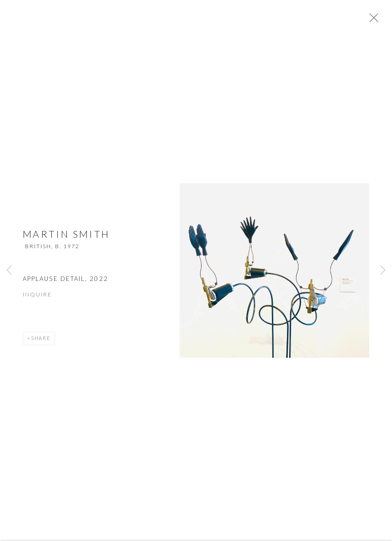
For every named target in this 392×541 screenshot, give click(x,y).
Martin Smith (66, 239)
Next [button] (383, 271)
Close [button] (378, 20)
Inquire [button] (37, 299)
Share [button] (41, 343)
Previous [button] (9, 271)
